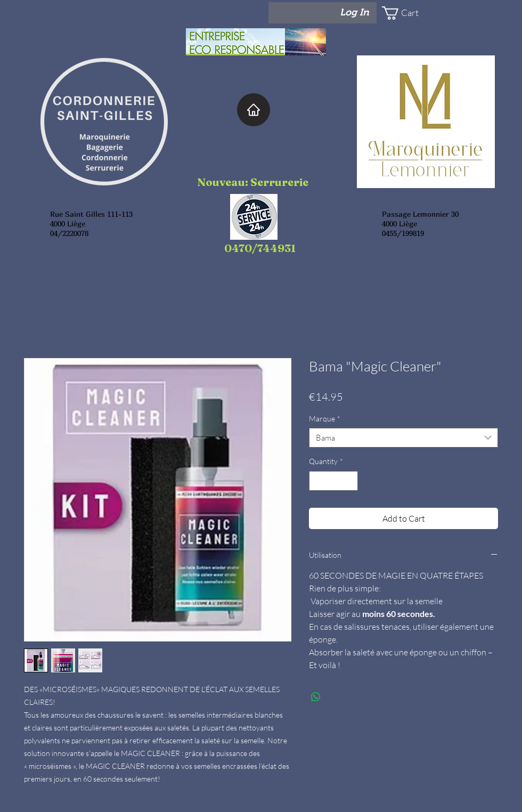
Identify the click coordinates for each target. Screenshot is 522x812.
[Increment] (350, 481)
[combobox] (403, 438)
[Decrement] (317, 481)
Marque (325, 419)
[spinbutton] (333, 481)
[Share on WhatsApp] (316, 697)
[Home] (254, 110)
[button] (413, 13)
